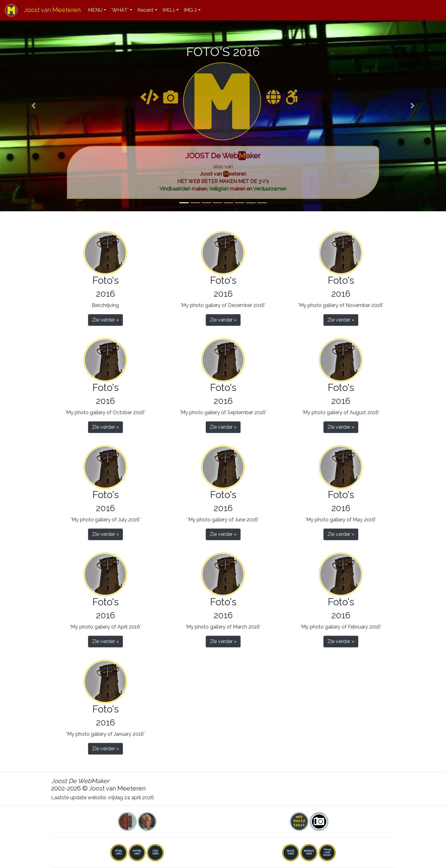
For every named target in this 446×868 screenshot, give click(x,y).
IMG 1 (169, 10)
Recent (145, 10)
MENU (95, 10)
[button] (33, 106)
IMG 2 (190, 10)
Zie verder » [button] (105, 320)
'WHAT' (120, 10)
